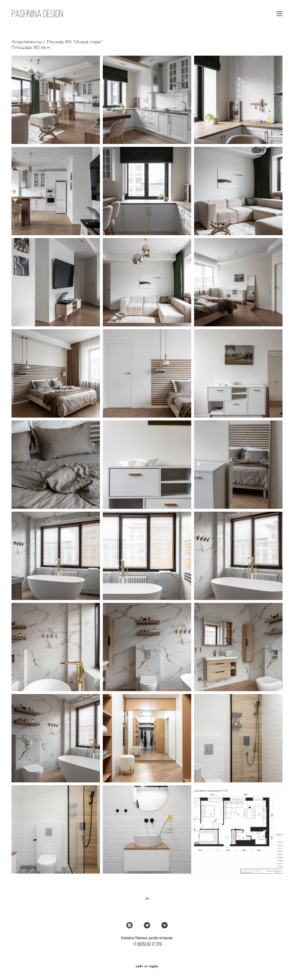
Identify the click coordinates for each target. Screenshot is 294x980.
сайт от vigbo (147, 967)
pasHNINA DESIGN (37, 14)
